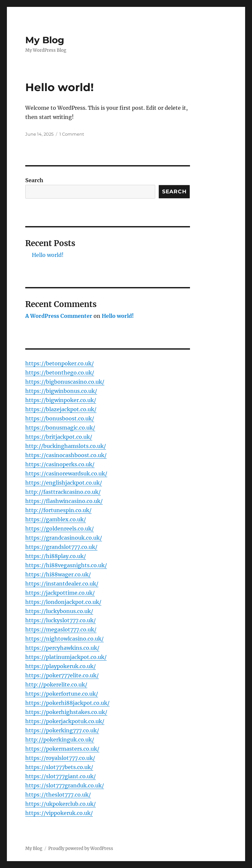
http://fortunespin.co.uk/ (58, 510)
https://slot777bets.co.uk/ (59, 767)
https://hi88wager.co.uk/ (58, 574)
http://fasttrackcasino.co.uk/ (63, 492)
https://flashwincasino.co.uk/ (64, 501)
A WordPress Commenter (59, 316)
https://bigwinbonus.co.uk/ (61, 391)
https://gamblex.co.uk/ (56, 519)
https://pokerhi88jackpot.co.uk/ (67, 703)
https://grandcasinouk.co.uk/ (64, 538)
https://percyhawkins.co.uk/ (62, 648)
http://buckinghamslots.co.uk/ (66, 446)
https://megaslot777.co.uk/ (61, 629)
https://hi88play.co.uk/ (56, 556)
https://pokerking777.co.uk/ (62, 730)
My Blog (45, 40)
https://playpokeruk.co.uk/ (61, 666)
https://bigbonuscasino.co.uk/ (65, 382)
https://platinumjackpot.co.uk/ (66, 657)
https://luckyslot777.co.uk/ (61, 620)
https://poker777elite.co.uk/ (62, 675)
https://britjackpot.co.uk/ (59, 437)
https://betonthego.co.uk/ (60, 373)
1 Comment (72, 134)
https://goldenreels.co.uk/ (60, 529)
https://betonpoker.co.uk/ (60, 363)
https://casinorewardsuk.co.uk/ (66, 473)
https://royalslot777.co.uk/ (60, 758)
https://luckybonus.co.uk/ (59, 611)
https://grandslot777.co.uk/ (61, 547)
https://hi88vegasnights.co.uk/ (66, 565)
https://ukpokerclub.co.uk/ (61, 804)
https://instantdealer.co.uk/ (62, 584)
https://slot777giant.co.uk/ (61, 776)
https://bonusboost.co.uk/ (60, 418)
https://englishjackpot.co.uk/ (64, 483)
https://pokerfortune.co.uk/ (62, 694)
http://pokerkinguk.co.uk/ (60, 740)
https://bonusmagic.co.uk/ (60, 428)
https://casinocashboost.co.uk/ (66, 455)
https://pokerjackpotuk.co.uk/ (65, 721)
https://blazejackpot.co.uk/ (61, 409)
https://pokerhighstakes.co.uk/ (66, 712)
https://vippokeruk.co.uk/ (59, 813)
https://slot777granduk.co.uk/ (65, 785)
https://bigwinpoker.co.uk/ (61, 400)
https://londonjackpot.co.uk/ (63, 602)
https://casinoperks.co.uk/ (60, 464)
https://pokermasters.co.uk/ (62, 749)
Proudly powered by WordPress (81, 849)
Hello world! (60, 87)
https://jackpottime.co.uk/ (60, 593)
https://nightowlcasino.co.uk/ (64, 639)
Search (34, 180)
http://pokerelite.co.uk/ (56, 685)
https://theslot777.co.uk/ (58, 795)
